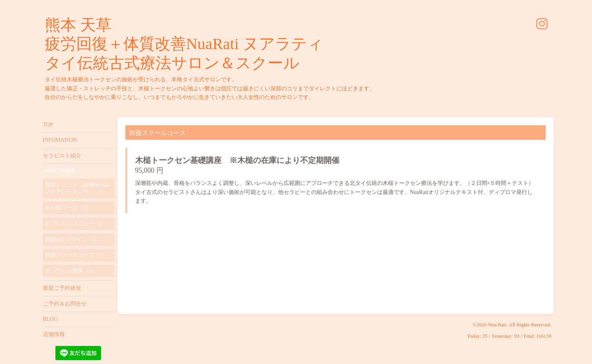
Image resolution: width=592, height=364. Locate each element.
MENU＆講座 (59, 171)
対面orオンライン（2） (73, 239)
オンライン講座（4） (71, 271)
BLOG (50, 319)
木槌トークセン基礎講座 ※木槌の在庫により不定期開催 (237, 160)
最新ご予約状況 (62, 288)
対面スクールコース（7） (76, 255)
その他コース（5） (68, 208)
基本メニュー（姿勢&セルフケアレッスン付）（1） (77, 188)
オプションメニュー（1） (76, 224)
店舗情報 (54, 334)
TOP (48, 125)
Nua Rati (497, 325)
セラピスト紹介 (62, 156)
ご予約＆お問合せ (65, 304)
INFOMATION (60, 140)
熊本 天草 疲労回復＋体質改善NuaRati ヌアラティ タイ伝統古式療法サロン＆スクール (184, 44)
